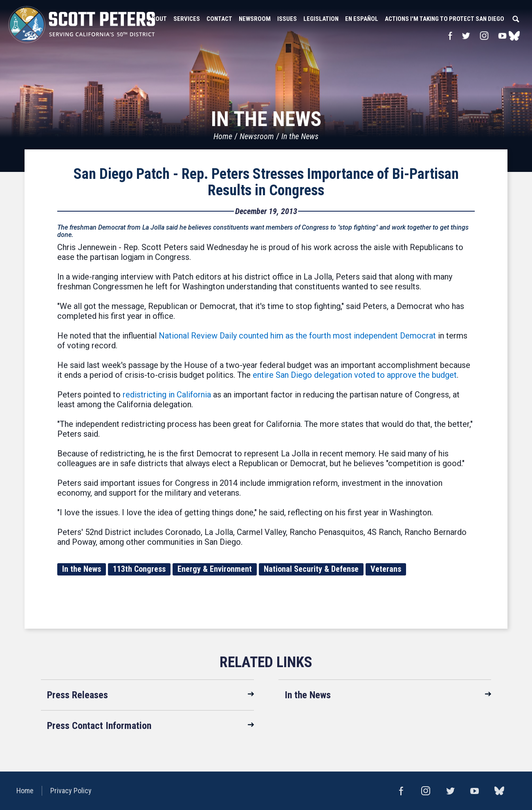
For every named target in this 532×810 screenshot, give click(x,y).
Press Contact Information (99, 726)
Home (223, 136)
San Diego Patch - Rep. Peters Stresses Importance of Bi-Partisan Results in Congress (266, 182)
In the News (300, 136)
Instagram (484, 36)
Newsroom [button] (255, 19)
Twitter (466, 36)
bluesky (514, 36)
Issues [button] (287, 19)
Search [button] (516, 19)
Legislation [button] (321, 19)
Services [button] (187, 19)
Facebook (450, 36)
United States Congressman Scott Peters (82, 25)
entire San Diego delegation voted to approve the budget (355, 375)
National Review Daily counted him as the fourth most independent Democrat (297, 336)
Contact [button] (219, 19)
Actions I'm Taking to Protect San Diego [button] (444, 19)
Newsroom (257, 136)
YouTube (503, 36)
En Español (362, 19)
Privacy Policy (71, 791)
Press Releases (77, 695)
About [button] (157, 19)
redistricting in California (167, 395)
